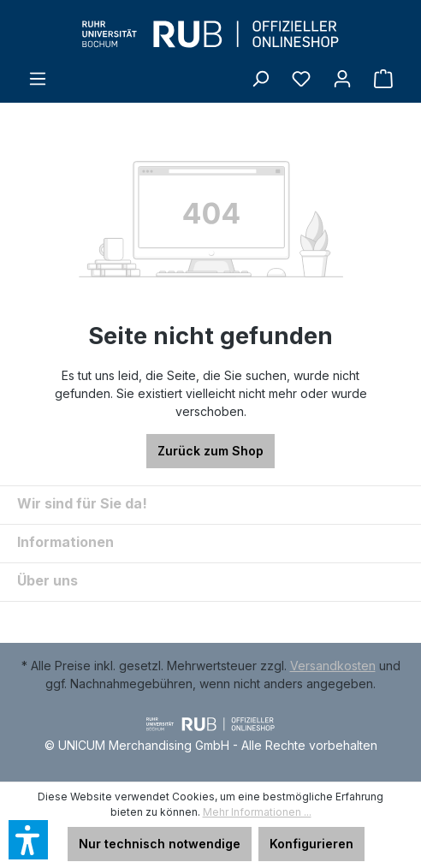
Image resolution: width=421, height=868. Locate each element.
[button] (28, 840)
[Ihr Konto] (342, 79)
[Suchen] (260, 79)
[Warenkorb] (383, 79)
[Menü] (38, 79)
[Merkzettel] (301, 79)
